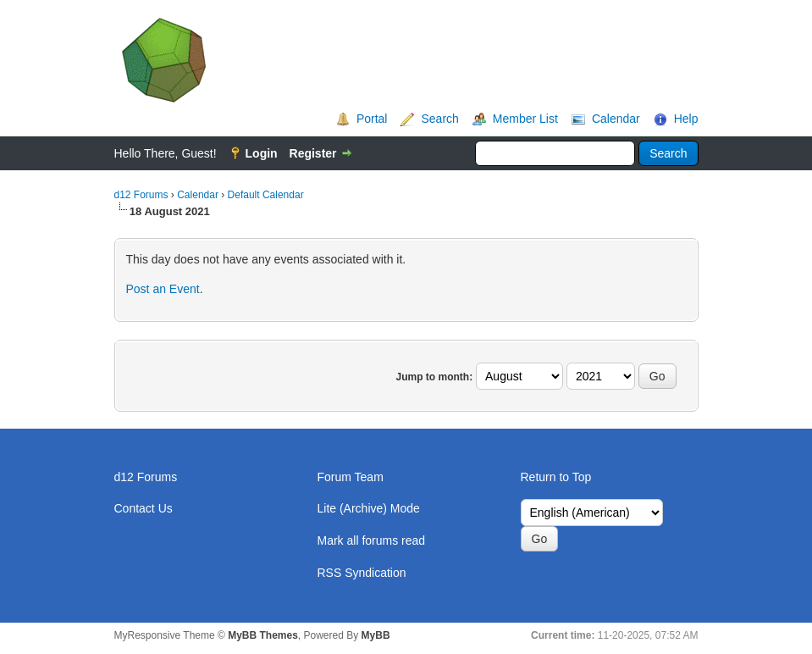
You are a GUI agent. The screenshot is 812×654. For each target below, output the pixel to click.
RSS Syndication (362, 573)
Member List (525, 119)
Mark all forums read (372, 540)
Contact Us (144, 508)
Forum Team (351, 477)
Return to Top (556, 477)
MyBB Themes (263, 635)
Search (439, 119)
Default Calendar (266, 195)
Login (262, 153)
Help (686, 119)
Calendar (616, 119)
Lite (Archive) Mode (369, 508)
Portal (372, 119)
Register (313, 153)
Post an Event (163, 289)
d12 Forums (141, 195)
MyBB (376, 635)
